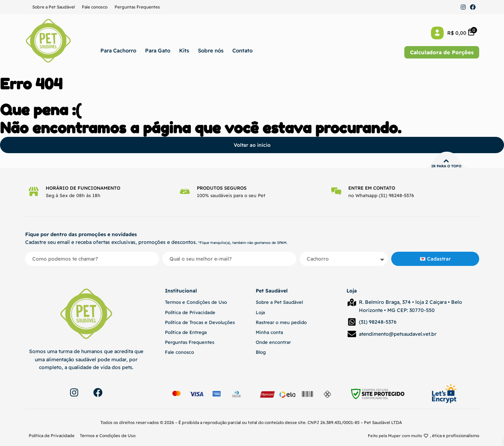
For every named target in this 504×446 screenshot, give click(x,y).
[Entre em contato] (337, 191)
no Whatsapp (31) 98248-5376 (382, 195)
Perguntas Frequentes (137, 7)
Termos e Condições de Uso (196, 302)
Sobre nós (211, 51)
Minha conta (269, 332)
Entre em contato (372, 188)
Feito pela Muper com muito (394, 436)
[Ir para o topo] (446, 161)
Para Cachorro (118, 51)
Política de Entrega (186, 332)
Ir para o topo (446, 166)
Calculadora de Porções (442, 52)
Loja (260, 312)
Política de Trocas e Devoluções (200, 322)
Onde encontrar (273, 342)
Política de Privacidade (190, 312)
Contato (242, 51)
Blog (261, 352)
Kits (184, 51)
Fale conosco (95, 7)
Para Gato (158, 51)
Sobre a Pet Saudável (54, 7)
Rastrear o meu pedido (281, 322)
